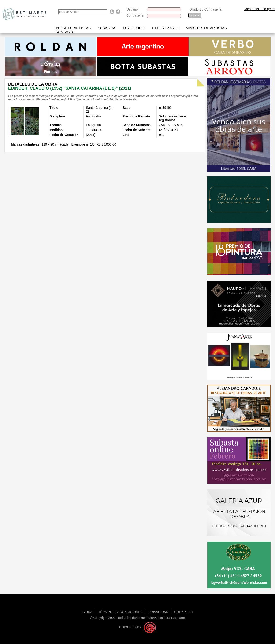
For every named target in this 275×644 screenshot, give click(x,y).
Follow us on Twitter (112, 12)
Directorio (134, 28)
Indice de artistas (73, 28)
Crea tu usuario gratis (259, 9)
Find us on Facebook (118, 12)
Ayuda (87, 612)
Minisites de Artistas (206, 28)
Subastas (107, 28)
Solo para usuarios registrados (173, 118)
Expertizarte (165, 28)
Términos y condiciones (121, 612)
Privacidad (158, 612)
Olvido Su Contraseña (205, 9)
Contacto (65, 32)
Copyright (184, 612)
